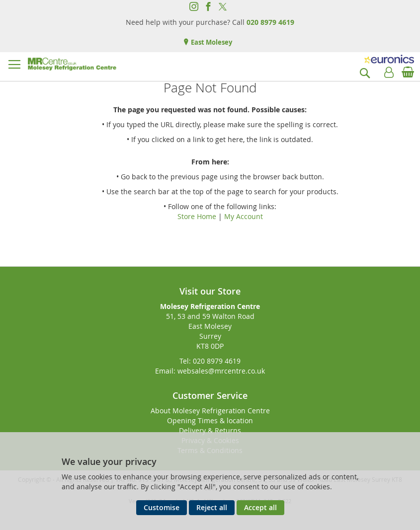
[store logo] (72, 64)
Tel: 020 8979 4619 (210, 361)
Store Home (197, 216)
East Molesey (211, 42)
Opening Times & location (210, 420)
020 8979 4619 (270, 22)
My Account (244, 216)
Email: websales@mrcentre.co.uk (210, 371)
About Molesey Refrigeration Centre (210, 411)
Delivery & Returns (210, 430)
